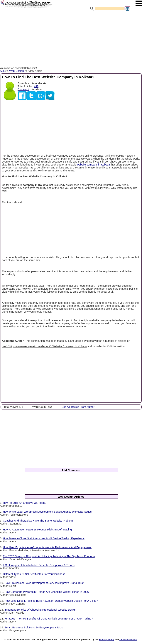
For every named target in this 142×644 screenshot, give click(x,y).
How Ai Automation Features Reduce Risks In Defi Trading (37, 530)
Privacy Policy (107, 640)
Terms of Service (128, 640)
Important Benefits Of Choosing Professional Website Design (40, 610)
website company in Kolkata (93, 165)
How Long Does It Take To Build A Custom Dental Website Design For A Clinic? (51, 601)
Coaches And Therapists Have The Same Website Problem (38, 521)
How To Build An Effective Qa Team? (25, 503)
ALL (2, 71)
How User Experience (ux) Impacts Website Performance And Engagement (47, 547)
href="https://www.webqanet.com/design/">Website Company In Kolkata (44, 346)
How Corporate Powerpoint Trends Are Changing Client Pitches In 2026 (47, 592)
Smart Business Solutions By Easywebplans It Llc (34, 627)
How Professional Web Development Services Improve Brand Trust (44, 583)
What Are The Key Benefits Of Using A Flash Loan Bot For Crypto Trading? (49, 619)
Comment (23, 89)
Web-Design (17, 71)
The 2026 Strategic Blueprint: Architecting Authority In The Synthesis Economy (49, 556)
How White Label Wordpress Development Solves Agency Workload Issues (47, 512)
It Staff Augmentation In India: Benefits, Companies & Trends (39, 565)
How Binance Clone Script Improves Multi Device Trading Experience (44, 538)
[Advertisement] (71, 40)
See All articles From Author (78, 407)
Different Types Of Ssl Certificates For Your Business (34, 574)
